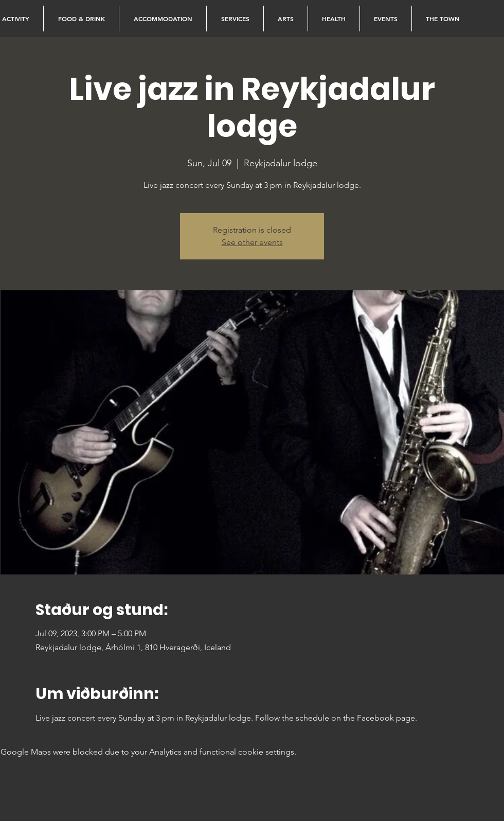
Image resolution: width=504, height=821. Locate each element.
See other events (252, 242)
